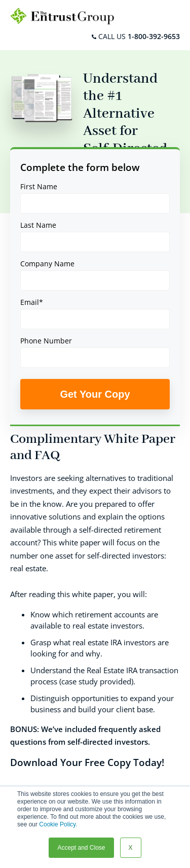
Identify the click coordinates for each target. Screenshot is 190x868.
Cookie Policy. (58, 824)
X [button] (131, 848)
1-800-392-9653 (154, 36)
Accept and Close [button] (81, 848)
